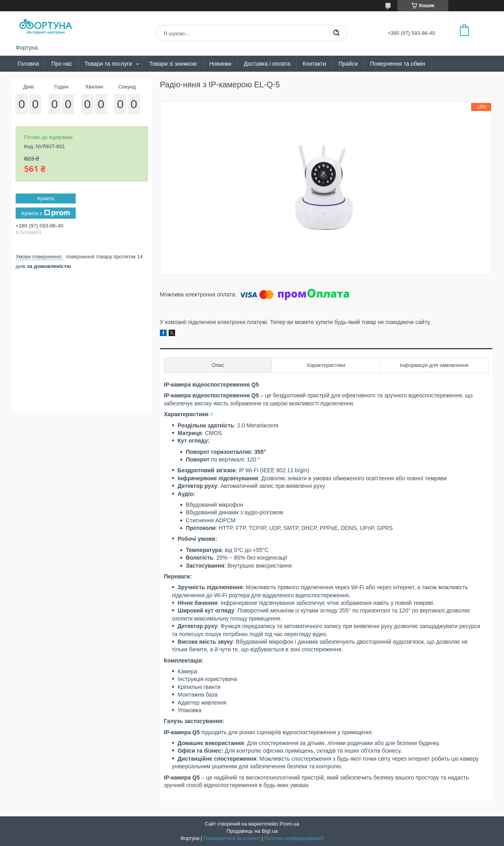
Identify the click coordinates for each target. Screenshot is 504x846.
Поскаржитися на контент (232, 838)
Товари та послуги (108, 64)
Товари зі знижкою (173, 64)
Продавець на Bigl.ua (252, 831)
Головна (28, 64)
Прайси (348, 64)
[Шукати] (336, 33)
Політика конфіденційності (294, 838)
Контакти (314, 64)
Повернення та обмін (398, 64)
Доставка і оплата (267, 64)
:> (211, 414)
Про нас (62, 64)
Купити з (45, 213)
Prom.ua (289, 824)
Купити (46, 198)
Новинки (221, 64)
